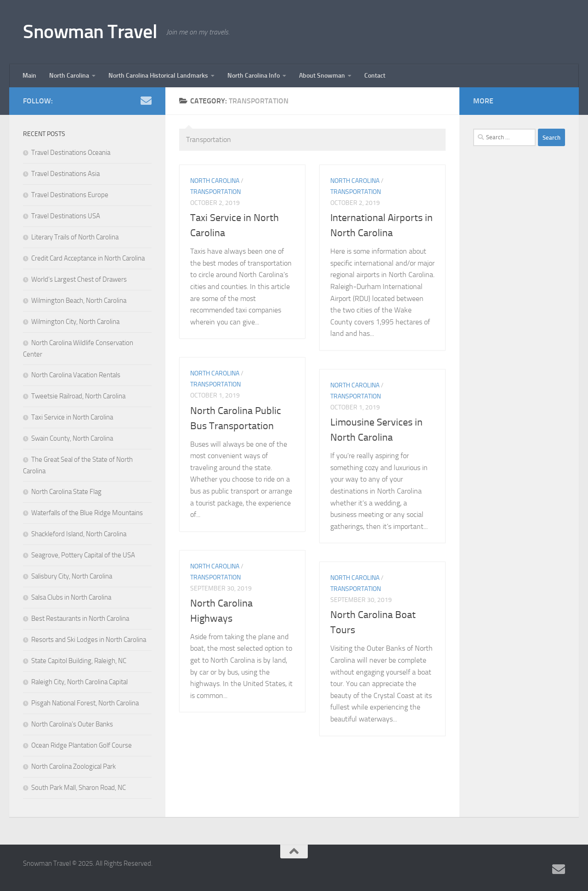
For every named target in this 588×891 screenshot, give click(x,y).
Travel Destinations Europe (70, 195)
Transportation (215, 192)
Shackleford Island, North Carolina (79, 534)
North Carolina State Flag (66, 492)
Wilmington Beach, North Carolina (79, 301)
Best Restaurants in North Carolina (80, 619)
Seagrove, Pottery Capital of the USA (83, 555)
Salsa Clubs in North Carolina (71, 597)
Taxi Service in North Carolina (72, 417)
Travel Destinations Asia (65, 174)
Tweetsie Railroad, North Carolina (78, 396)
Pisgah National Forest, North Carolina (85, 703)
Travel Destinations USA (66, 216)
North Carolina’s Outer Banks (72, 724)
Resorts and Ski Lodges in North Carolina (89, 640)
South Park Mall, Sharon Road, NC (79, 788)
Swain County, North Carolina (72, 438)
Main (29, 76)
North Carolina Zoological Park (73, 766)
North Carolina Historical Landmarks (158, 76)
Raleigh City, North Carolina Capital (79, 682)
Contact (375, 76)
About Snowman (322, 76)
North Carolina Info (254, 76)
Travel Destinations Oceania (71, 153)
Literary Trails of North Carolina (75, 237)
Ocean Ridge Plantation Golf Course (82, 745)
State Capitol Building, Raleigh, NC (79, 661)
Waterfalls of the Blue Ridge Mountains (87, 513)
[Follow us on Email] (146, 101)
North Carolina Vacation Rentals (76, 375)
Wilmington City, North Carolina (75, 322)
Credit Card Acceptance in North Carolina (88, 258)
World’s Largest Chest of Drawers (79, 279)
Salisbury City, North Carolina (72, 576)
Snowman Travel (90, 32)
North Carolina (69, 76)
